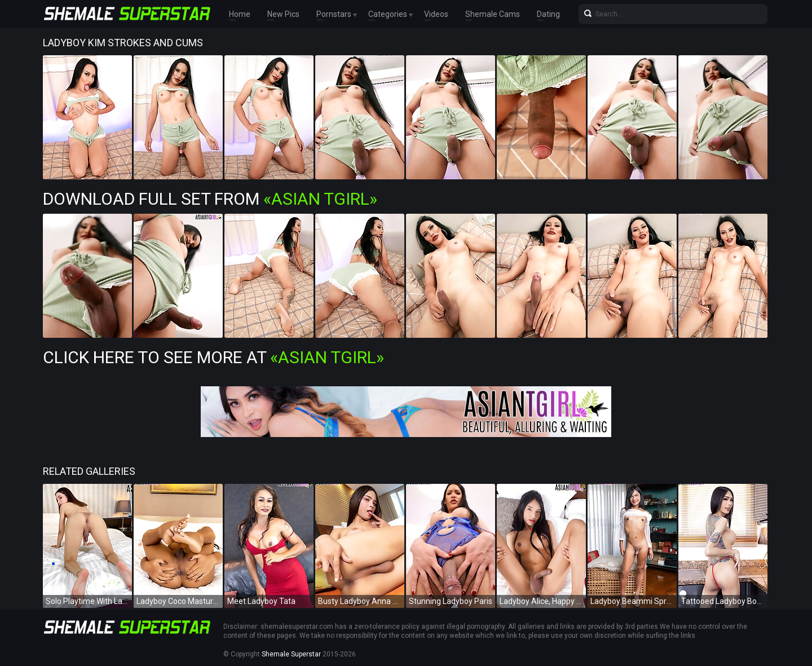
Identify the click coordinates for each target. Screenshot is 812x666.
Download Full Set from (210, 199)
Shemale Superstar (291, 654)
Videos (436, 14)
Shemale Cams (493, 14)
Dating (548, 14)
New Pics (283, 14)
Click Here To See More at (213, 357)
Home (240, 14)
